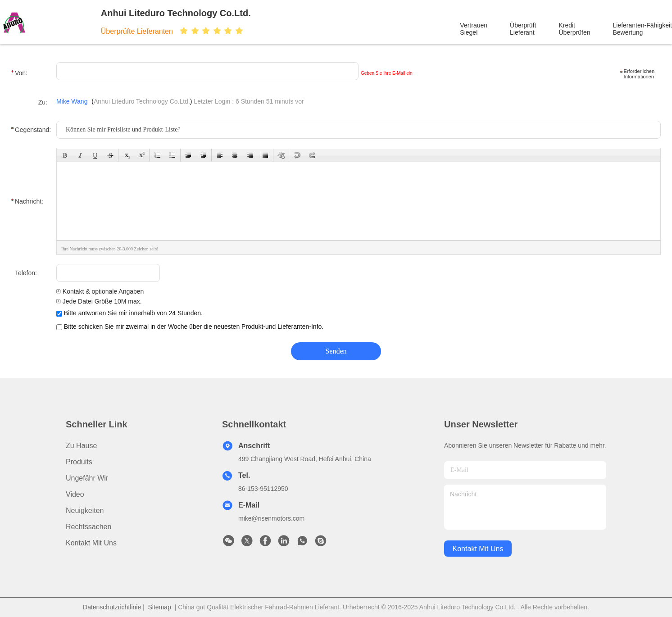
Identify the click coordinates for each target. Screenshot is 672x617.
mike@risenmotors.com (271, 518)
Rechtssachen (89, 527)
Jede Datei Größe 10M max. (99, 301)
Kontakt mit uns (91, 543)
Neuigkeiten (85, 510)
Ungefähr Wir (87, 478)
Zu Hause (81, 446)
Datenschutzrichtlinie (112, 607)
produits (79, 462)
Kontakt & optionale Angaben (100, 291)
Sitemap (160, 607)
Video (75, 494)
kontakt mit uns (478, 549)
